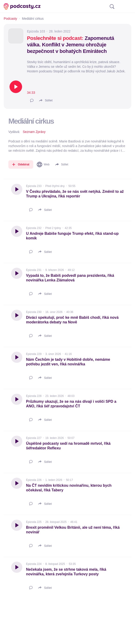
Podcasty (10, 19)
